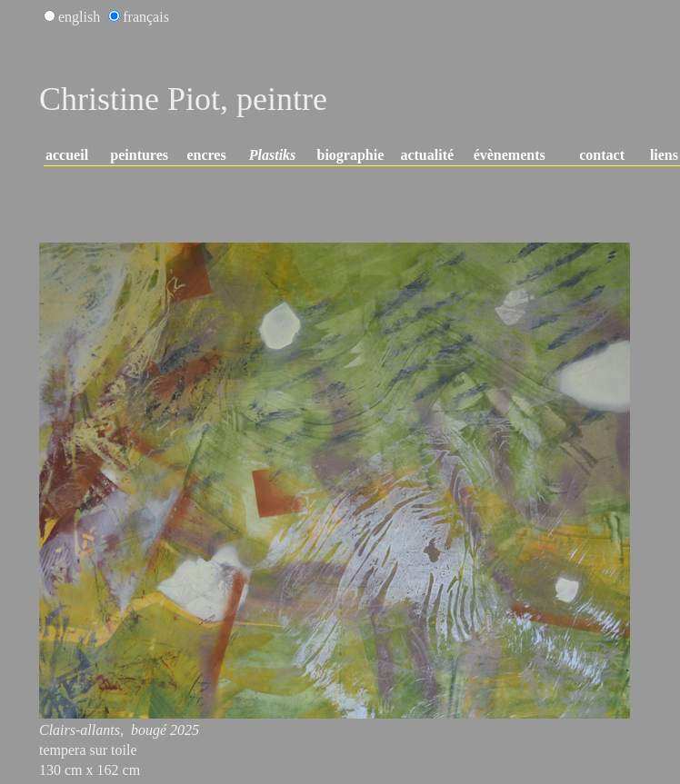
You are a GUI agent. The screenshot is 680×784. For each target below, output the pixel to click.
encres (206, 155)
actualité (427, 155)
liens (664, 155)
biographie (351, 155)
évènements (510, 155)
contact (602, 155)
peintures (139, 155)
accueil (67, 155)
